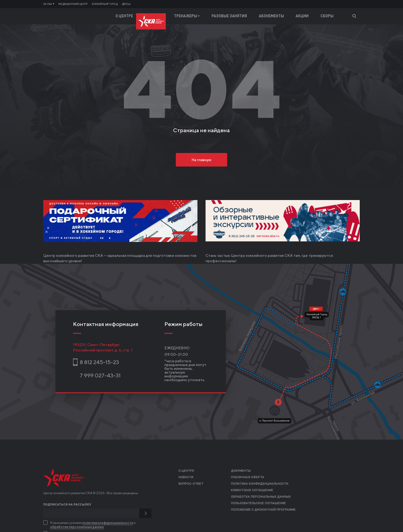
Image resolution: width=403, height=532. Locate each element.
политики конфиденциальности (108, 523)
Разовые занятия (229, 16)
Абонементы (271, 16)
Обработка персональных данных (261, 497)
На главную (202, 160)
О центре (124, 16)
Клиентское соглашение (252, 490)
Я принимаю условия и (93, 525)
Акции (302, 16)
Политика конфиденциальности (260, 484)
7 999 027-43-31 (100, 375)
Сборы (327, 16)
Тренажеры (187, 16)
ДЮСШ (126, 4)
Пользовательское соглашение (258, 503)
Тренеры (154, 16)
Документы (241, 471)
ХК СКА (49, 4)
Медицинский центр (73, 4)
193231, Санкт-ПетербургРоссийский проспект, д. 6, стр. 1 (103, 347)
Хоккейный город (105, 4)
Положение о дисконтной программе (263, 510)
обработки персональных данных (77, 527)
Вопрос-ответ (191, 484)
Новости (186, 477)
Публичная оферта (248, 477)
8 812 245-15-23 (99, 362)
